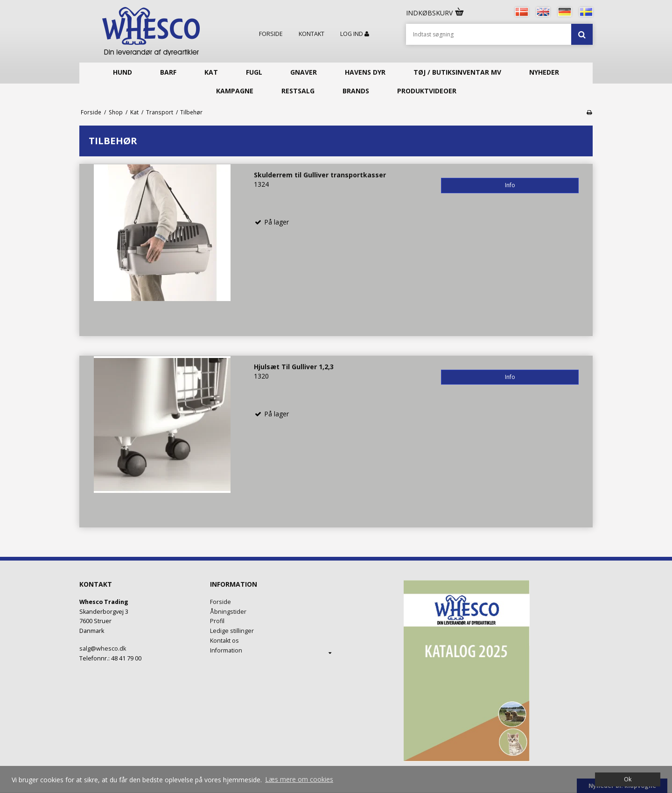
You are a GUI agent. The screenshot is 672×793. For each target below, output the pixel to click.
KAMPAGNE (235, 91)
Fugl (254, 72)
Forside (271, 34)
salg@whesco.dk (103, 649)
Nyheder (544, 72)
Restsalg (298, 91)
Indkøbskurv (435, 13)
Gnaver (304, 72)
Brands (356, 91)
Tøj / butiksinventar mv (457, 72)
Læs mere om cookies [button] (299, 779)
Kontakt (311, 34)
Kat (211, 72)
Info (510, 185)
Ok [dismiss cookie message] (628, 779)
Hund (122, 72)
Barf (168, 72)
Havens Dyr (365, 72)
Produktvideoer (427, 91)
